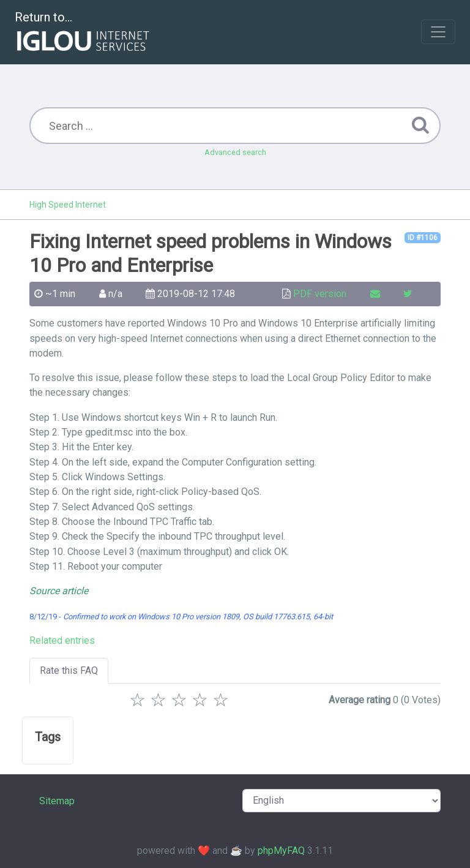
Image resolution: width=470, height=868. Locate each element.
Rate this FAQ (69, 670)
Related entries (62, 640)
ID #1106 (423, 238)
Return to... (84, 33)
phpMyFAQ (281, 851)
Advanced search (235, 152)
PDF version (320, 294)
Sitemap (57, 801)
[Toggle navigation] (438, 32)
